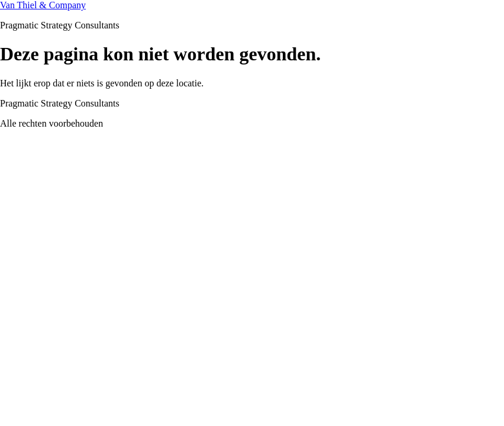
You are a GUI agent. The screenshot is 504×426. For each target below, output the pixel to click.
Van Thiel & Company (43, 5)
